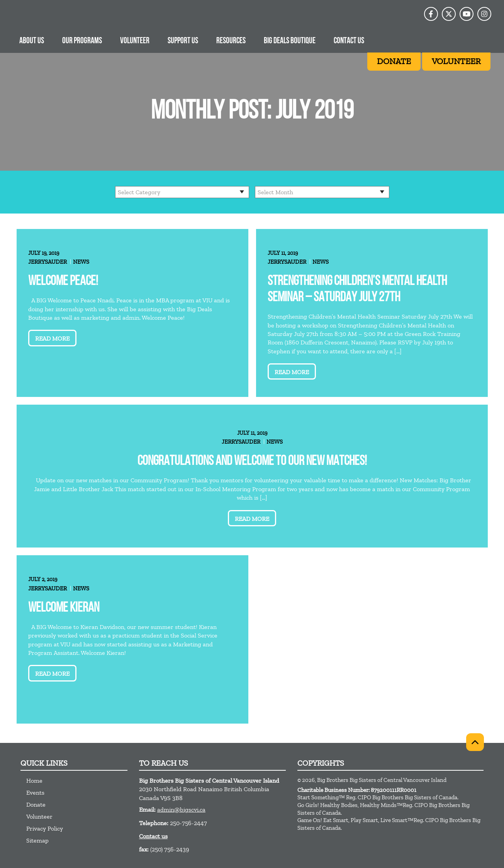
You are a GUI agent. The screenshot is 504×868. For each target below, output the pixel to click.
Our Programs (82, 41)
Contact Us (349, 41)
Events (35, 793)
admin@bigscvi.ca (181, 810)
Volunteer (135, 41)
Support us (183, 41)
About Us (32, 41)
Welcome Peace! (63, 282)
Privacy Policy (45, 828)
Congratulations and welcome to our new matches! (252, 462)
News (81, 262)
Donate (36, 804)
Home (34, 781)
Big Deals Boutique (290, 41)
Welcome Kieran (64, 608)
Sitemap (37, 840)
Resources (231, 41)
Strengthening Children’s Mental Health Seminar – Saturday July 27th (357, 290)
